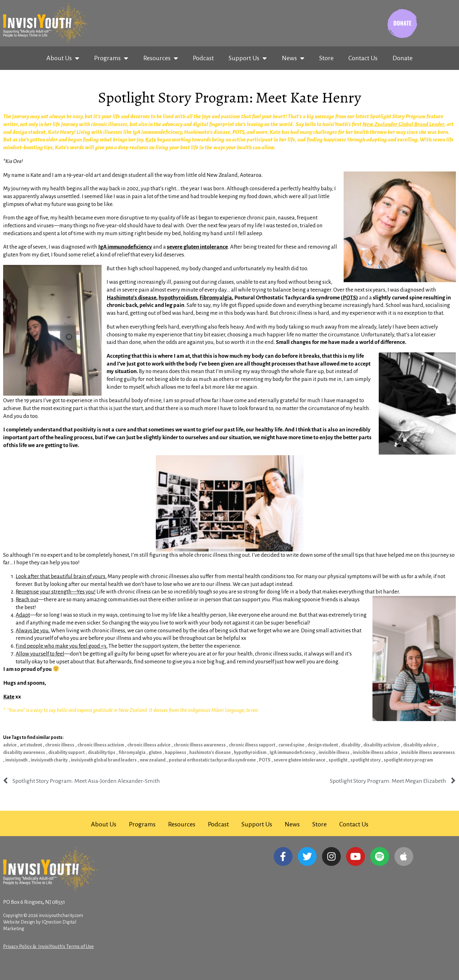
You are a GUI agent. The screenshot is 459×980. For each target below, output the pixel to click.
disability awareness (24, 752)
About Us (63, 58)
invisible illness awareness (428, 752)
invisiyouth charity (49, 760)
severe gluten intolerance (300, 760)
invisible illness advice (375, 752)
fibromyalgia (132, 752)
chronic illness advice (149, 745)
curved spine (291, 745)
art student (31, 745)
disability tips (102, 752)
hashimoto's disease (210, 752)
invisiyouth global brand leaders (104, 760)
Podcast (203, 58)
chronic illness (60, 745)
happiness (176, 752)
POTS (265, 760)
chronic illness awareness (200, 745)
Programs (111, 58)
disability (351, 745)
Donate (403, 58)
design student (323, 745)
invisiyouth (16, 760)
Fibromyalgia (216, 298)
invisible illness (334, 752)
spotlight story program (408, 760)
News (293, 58)
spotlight (338, 760)
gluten (155, 752)
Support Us (248, 58)
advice (10, 745)
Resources (161, 58)
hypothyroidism (178, 298)
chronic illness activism (101, 745)
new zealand (153, 760)
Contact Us (363, 58)
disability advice (420, 745)
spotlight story (366, 760)
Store (326, 58)
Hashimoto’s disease (132, 298)
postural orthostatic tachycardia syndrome (212, 760)
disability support (66, 752)
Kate (151, 140)
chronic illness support (252, 745)
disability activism (382, 745)
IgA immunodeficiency (293, 752)
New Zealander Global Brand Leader (403, 124)
